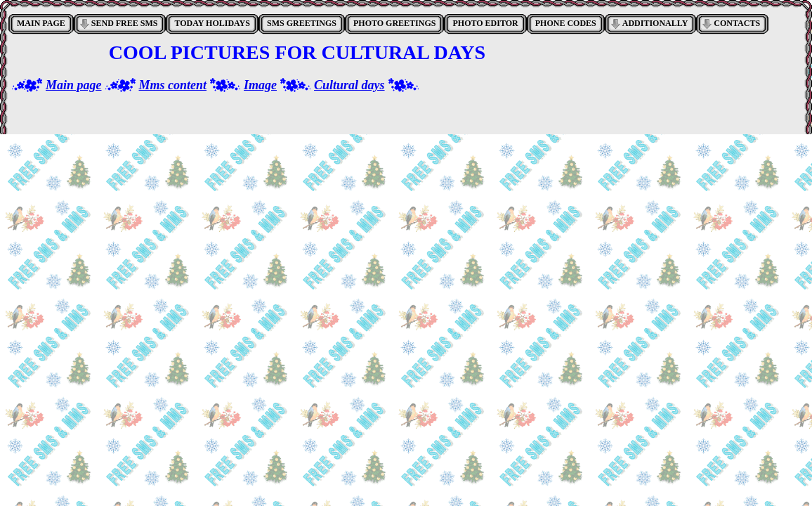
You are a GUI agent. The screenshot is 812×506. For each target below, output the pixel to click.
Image (260, 85)
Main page (74, 85)
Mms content (173, 85)
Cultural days (349, 85)
